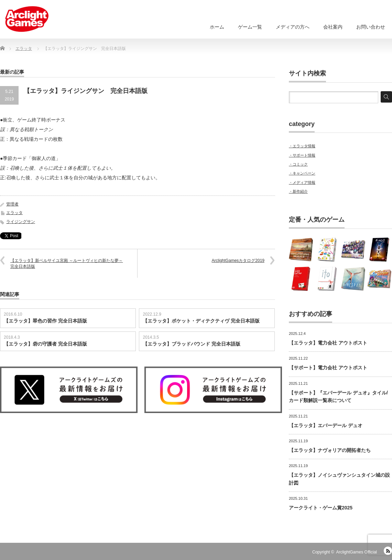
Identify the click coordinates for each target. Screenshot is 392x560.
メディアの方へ (293, 27)
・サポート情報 (302, 155)
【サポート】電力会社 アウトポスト (328, 368)
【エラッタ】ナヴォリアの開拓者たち (330, 450)
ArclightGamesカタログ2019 (238, 261)
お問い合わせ (371, 27)
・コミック (298, 164)
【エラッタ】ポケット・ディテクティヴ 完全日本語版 (201, 321)
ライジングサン (21, 222)
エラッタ (14, 213)
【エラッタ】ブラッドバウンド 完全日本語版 (192, 344)
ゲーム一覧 (250, 27)
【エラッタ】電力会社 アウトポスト (328, 343)
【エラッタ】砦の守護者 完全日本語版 (45, 344)
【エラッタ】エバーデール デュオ (326, 425)
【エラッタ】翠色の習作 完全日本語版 (45, 321)
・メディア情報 (302, 182)
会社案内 (333, 27)
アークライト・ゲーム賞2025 (321, 508)
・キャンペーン (302, 173)
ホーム (217, 27)
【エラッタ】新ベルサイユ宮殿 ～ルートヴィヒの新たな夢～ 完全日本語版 (67, 263)
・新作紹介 (298, 191)
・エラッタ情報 (302, 146)
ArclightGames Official (357, 552)
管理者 (12, 204)
